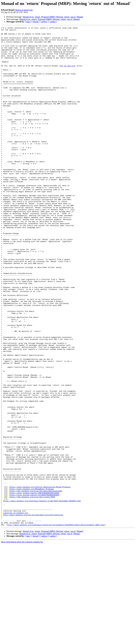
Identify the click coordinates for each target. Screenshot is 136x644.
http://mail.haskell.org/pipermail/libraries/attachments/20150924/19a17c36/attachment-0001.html (56, 625)
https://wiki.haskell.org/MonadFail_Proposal (32, 581)
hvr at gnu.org (67, 74)
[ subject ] (44, 22)
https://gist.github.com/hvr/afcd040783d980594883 (34, 589)
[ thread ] (36, 22)
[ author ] (53, 22)
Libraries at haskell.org (16, 610)
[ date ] (28, 22)
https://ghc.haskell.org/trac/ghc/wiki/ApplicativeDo (36, 584)
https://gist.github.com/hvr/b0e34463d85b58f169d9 (34, 586)
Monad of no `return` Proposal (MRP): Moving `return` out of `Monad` (53, 17)
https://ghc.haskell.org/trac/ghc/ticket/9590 (32, 591)
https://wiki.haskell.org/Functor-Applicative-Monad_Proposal (40, 579)
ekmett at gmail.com (24, 10)
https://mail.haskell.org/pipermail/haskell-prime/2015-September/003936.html (42, 596)
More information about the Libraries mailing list (22, 642)
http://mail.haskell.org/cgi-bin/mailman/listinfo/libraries (33, 613)
